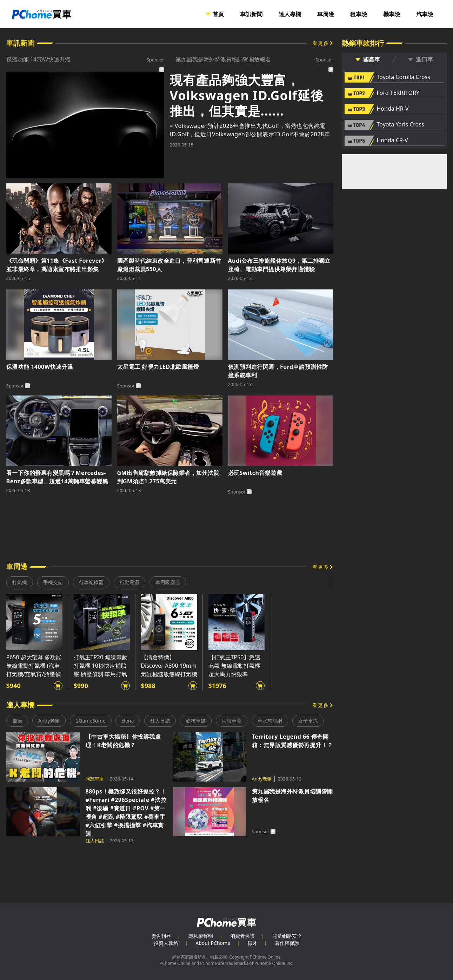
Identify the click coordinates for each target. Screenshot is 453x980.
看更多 (321, 43)
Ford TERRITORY (398, 93)
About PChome (213, 943)
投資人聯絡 (166, 943)
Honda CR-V (392, 141)
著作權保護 (287, 943)
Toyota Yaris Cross (401, 125)
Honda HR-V (393, 109)
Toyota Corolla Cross (404, 77)
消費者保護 (242, 936)
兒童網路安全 (287, 936)
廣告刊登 (161, 936)
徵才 (253, 943)
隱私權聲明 (201, 936)
